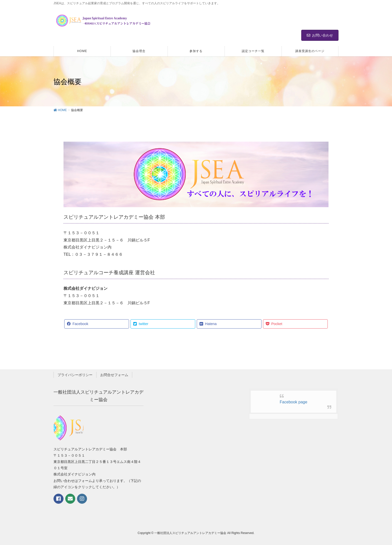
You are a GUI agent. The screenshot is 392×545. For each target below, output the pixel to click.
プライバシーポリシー (75, 375)
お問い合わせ (320, 35)
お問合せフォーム (114, 375)
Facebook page (293, 402)
